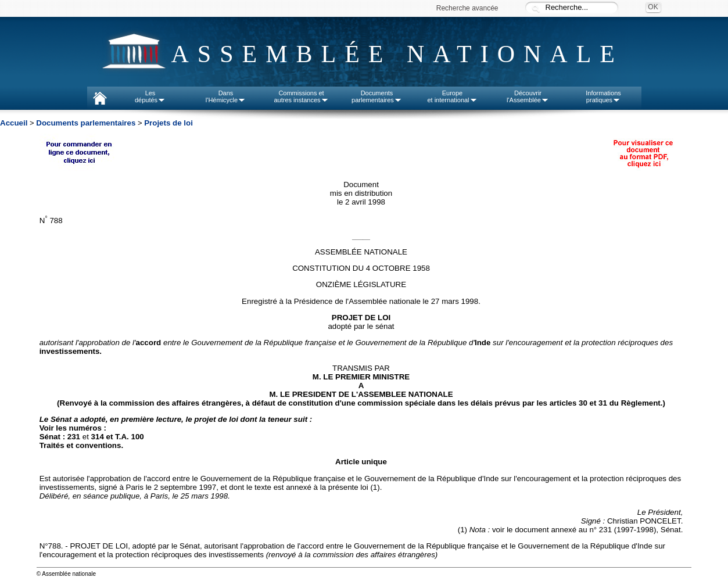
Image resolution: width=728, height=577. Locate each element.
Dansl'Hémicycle (226, 96)
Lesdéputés (150, 96)
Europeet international (452, 96)
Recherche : (536, 8)
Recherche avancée (467, 8)
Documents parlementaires (86, 123)
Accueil (14, 123)
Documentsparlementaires (377, 96)
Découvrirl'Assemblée (528, 96)
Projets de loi (168, 123)
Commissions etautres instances (301, 96)
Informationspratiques (603, 96)
